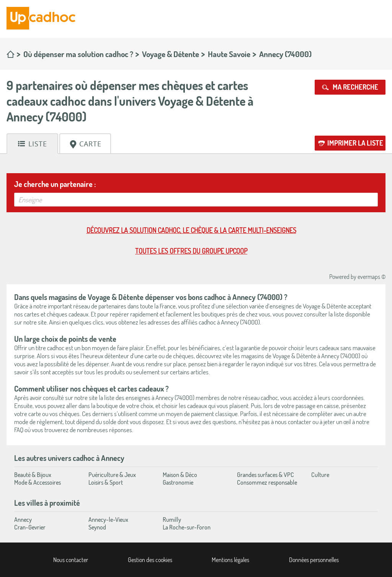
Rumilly (172, 520)
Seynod (97, 527)
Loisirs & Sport (106, 482)
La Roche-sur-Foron (187, 527)
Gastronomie (178, 482)
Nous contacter (71, 560)
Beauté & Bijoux (33, 475)
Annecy (23, 520)
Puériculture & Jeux (112, 475)
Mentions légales (230, 560)
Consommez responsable (267, 482)
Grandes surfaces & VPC (265, 475)
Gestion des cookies (150, 560)
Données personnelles (314, 560)
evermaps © (372, 277)
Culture (320, 475)
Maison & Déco (180, 475)
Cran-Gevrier (30, 527)
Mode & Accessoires (38, 482)
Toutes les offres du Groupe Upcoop (191, 251)
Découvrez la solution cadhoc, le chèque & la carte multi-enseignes (191, 230)
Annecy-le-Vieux (108, 520)
